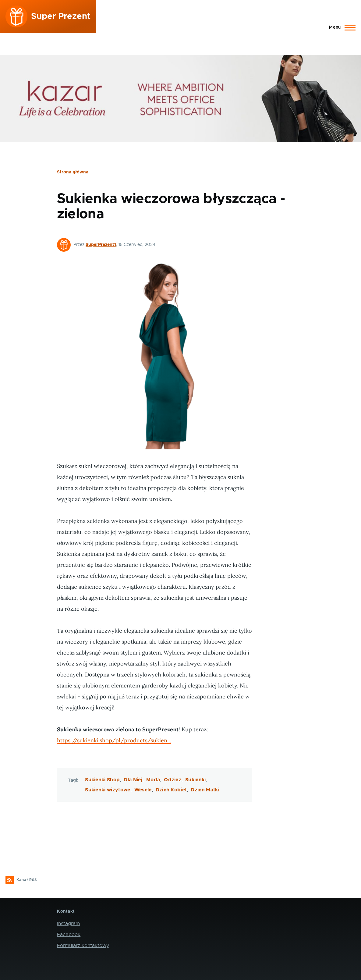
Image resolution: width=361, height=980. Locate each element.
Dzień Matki (205, 790)
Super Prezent (61, 16)
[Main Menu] (340, 27)
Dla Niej (133, 780)
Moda (153, 780)
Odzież (173, 780)
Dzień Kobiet (171, 790)
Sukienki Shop (102, 780)
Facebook (69, 935)
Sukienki (196, 780)
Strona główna (73, 172)
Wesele (143, 790)
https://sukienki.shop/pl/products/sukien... (114, 740)
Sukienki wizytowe (108, 790)
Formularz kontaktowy (83, 946)
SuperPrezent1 (101, 245)
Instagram (68, 924)
